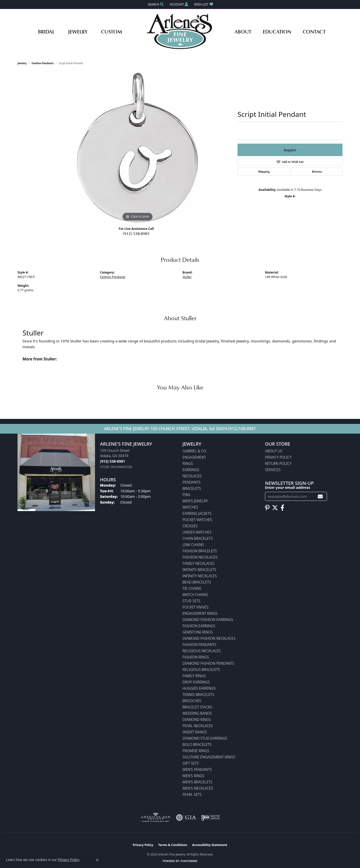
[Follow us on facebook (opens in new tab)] (282, 508)
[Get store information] (116, 467)
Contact (314, 31)
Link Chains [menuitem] (193, 545)
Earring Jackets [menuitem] (197, 513)
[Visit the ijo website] (210, 818)
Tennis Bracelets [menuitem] (198, 695)
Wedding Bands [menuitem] (197, 713)
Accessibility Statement (210, 845)
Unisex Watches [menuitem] (197, 532)
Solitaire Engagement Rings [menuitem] (209, 757)
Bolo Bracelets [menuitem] (197, 744)
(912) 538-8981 (136, 234)
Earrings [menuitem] (191, 470)
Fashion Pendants (43, 63)
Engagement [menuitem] (194, 457)
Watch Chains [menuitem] (195, 595)
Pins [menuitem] (186, 495)
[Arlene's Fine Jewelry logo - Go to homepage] (180, 31)
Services (273, 470)
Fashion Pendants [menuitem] (199, 645)
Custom (111, 31)
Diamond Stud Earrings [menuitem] (205, 738)
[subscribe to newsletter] (320, 496)
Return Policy (278, 463)
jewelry (22, 63)
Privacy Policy (278, 457)
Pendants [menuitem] (191, 482)
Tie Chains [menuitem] (192, 588)
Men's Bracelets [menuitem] (197, 782)
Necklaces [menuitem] (192, 476)
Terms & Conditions (173, 845)
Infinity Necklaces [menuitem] (200, 576)
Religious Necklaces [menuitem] (202, 651)
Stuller (187, 277)
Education (277, 31)
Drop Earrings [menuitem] (196, 682)
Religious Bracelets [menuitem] (201, 670)
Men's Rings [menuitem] (193, 776)
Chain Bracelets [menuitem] (198, 538)
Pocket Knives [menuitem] (195, 607)
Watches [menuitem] (190, 507)
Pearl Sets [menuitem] (192, 794)
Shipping (264, 171)
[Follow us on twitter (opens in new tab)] (275, 508)
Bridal (46, 31)
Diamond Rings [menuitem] (197, 720)
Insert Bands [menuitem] (195, 732)
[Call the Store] (112, 461)
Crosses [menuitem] (190, 526)
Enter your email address (287, 487)
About (243, 31)
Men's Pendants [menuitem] (197, 769)
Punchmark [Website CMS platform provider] (189, 861)
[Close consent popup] (97, 860)
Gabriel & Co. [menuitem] (195, 451)
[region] (137, 148)
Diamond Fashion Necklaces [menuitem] (209, 638)
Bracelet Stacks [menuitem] (197, 707)
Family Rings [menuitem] (194, 676)
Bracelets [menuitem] (192, 488)
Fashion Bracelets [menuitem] (200, 551)
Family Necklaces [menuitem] (198, 563)
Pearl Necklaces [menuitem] (198, 726)
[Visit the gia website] (186, 818)
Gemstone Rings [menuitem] (198, 632)
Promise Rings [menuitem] (196, 751)
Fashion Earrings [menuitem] (199, 626)
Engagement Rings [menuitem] (200, 613)
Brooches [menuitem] (192, 701)
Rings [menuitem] (188, 463)
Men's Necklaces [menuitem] (198, 788)
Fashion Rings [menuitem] (196, 657)
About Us (274, 451)
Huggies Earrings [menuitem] (199, 688)
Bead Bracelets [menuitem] (197, 582)
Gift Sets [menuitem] (191, 763)
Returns (317, 171)
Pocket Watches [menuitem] (197, 520)
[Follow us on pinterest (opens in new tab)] (267, 508)
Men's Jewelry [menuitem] (195, 501)
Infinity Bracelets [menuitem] (199, 570)
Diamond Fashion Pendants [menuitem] (208, 663)
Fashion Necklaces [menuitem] (200, 557)
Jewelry (78, 31)
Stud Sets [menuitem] (191, 601)
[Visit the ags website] (156, 818)
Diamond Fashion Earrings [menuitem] (208, 620)
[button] (155, 4)
